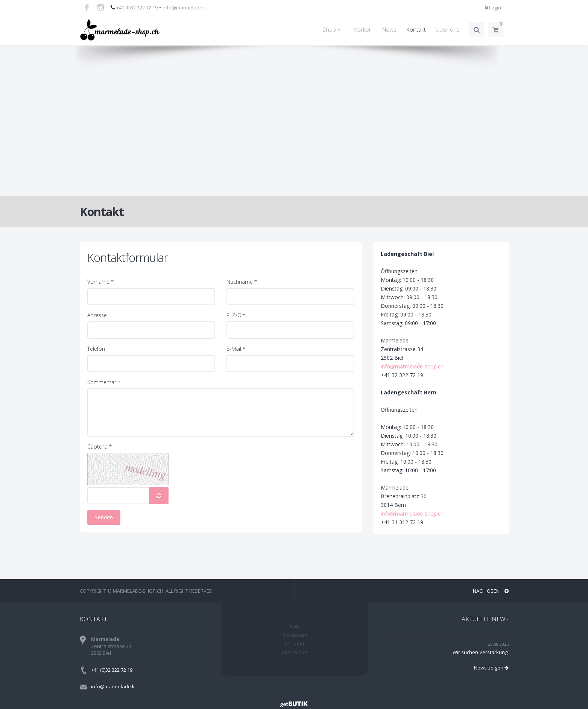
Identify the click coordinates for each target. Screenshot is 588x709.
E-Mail (236, 349)
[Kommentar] (221, 412)
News (389, 30)
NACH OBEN (491, 591)
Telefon (96, 349)
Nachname (242, 282)
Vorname (100, 282)
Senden (104, 517)
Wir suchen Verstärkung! (481, 652)
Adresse (97, 315)
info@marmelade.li (184, 8)
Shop (333, 30)
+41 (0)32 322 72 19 (137, 8)
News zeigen (491, 668)
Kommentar (104, 382)
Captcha (100, 447)
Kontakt (416, 30)
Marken (363, 30)
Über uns (448, 30)
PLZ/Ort (236, 315)
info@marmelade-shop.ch (429, 366)
